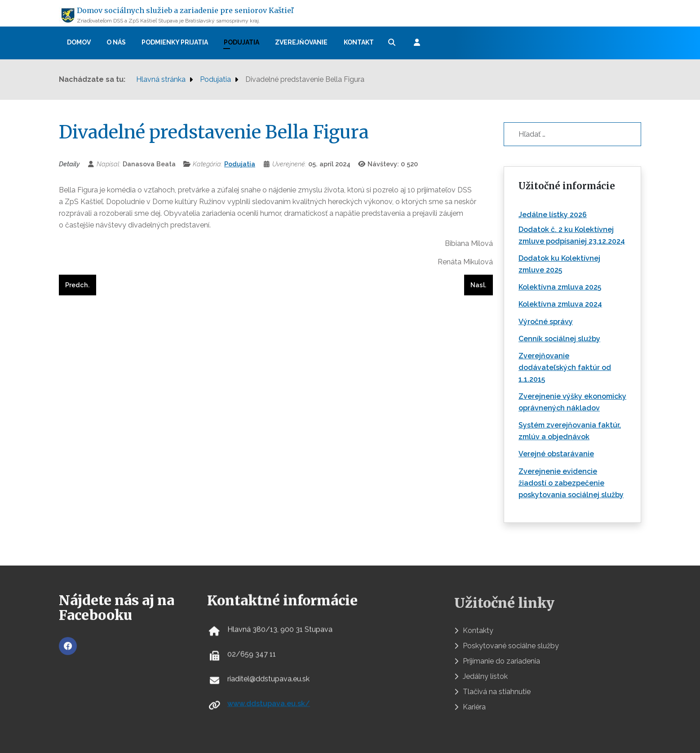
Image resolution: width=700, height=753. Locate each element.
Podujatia (241, 42)
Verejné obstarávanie (556, 454)
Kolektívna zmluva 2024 (560, 304)
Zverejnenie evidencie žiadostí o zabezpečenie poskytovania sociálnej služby (571, 483)
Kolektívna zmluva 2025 (560, 287)
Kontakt (359, 42)
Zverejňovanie (301, 42)
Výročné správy (546, 322)
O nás (116, 42)
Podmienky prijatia (175, 42)
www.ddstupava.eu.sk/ (269, 710)
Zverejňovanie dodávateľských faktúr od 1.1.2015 (565, 368)
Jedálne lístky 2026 (553, 215)
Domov (79, 42)
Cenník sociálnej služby (559, 339)
